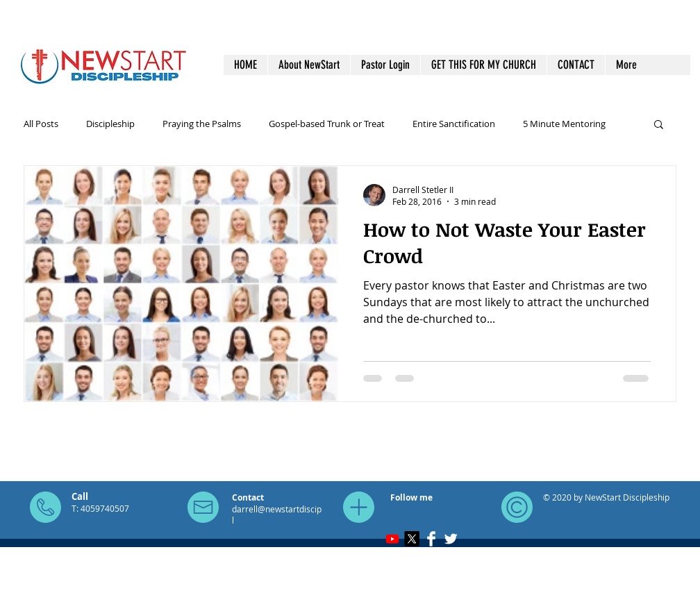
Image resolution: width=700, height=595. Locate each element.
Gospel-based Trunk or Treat (327, 124)
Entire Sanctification (454, 124)
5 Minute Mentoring (564, 124)
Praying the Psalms (202, 124)
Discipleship (110, 124)
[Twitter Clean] (451, 539)
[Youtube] (392, 539)
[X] (412, 539)
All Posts (41, 124)
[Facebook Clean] (431, 539)
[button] (659, 125)
